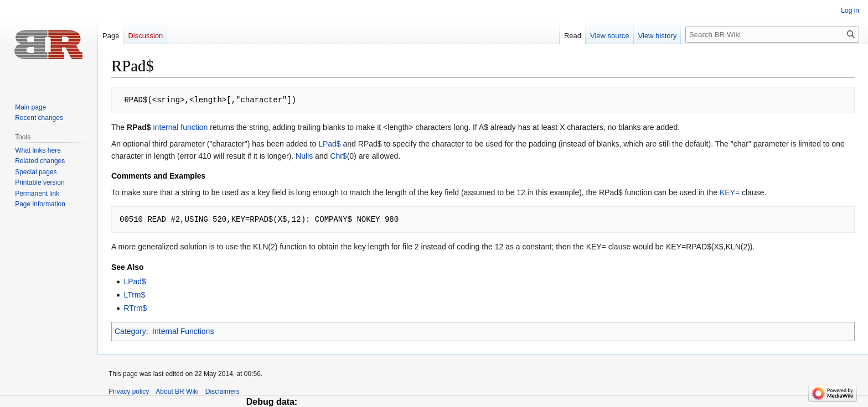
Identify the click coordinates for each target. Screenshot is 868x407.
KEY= (730, 192)
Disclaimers (223, 392)
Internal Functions (183, 331)
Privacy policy (129, 392)
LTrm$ (134, 295)
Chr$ (338, 156)
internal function (180, 127)
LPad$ (329, 144)
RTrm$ (135, 308)
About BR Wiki (177, 392)
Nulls (304, 156)
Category (130, 331)
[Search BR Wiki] (772, 35)
